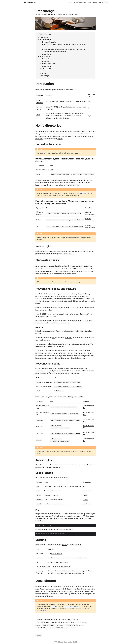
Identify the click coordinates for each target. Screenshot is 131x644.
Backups (46, 61)
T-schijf (85, 495)
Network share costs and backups (53, 59)
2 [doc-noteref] (77, 268)
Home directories (45, 40)
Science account (57, 553)
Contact (66, 641)
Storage (39, 635)
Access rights (46, 54)
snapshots (68, 337)
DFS (45, 71)
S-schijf (85, 499)
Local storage (44, 76)
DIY (81, 153)
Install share (87, 504)
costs (66, 562)
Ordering (44, 73)
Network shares (45, 56)
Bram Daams (51, 14)
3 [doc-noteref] (41, 293)
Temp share (87, 491)
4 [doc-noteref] (86, 353)
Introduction (44, 37)
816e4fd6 (75, 641)
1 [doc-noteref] (71, 268)
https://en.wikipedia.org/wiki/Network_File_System (68, 622)
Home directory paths (49, 42)
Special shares (46, 68)
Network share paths (49, 64)
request (60, 139)
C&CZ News (28, 3)
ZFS (53, 337)
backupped (39, 136)
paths (86, 558)
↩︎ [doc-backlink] (77, 619)
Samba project (71, 619)
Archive (70, 641)
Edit (76, 14)
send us (64, 544)
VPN (40, 238)
